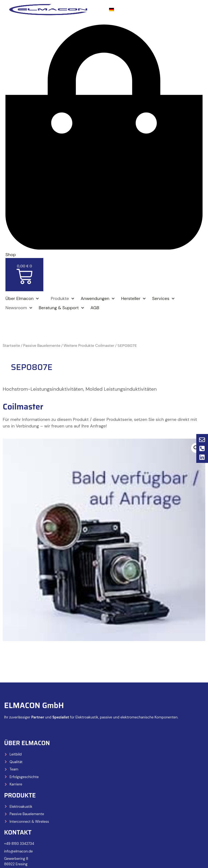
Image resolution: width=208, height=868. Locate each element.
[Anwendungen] (98, 299)
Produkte (20, 795)
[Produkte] (63, 299)
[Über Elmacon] (23, 299)
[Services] (164, 299)
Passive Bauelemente (42, 345)
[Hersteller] (134, 299)
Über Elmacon (27, 743)
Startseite (11, 345)
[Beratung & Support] (62, 308)
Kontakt (18, 832)
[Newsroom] (19, 308)
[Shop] (45, 295)
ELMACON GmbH (34, 705)
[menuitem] (111, 10)
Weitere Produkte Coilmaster (89, 345)
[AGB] (95, 308)
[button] (196, 448)
